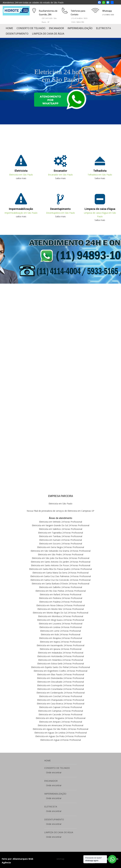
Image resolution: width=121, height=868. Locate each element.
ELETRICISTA (103, 28)
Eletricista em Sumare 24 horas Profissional (61, 540)
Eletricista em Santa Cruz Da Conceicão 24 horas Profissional (60, 580)
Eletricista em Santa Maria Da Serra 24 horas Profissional (60, 573)
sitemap (60, 859)
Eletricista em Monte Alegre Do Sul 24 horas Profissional (60, 613)
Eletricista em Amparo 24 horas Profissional (61, 722)
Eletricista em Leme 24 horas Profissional (60, 631)
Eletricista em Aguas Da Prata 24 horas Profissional (61, 736)
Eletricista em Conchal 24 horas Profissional (61, 696)
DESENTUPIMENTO (17, 34)
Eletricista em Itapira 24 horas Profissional (60, 642)
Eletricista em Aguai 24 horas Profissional (61, 740)
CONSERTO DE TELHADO (31, 28)
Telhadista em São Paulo (100, 175)
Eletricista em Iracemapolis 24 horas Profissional (60, 645)
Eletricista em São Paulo (21, 175)
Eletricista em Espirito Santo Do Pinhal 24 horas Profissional (60, 667)
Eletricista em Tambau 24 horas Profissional (61, 536)
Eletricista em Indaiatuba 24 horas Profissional (61, 653)
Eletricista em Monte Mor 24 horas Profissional (61, 609)
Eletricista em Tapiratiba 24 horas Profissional (60, 533)
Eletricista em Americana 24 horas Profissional (60, 725)
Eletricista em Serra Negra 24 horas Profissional (61, 547)
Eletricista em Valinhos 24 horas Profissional (61, 529)
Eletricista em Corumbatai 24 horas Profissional (61, 689)
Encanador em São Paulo (60, 175)
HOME (9, 28)
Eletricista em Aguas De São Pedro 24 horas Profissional (60, 729)
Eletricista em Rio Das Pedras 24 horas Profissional (61, 591)
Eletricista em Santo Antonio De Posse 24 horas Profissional (61, 565)
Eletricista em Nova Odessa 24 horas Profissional (61, 605)
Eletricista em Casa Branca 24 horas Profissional (61, 704)
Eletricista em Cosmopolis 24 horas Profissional (60, 685)
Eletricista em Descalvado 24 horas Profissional (61, 682)
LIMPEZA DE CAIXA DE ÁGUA (48, 34)
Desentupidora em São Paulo (60, 213)
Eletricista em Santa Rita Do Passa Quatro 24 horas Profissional (60, 569)
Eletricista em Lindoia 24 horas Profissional (60, 627)
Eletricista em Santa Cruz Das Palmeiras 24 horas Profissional (61, 576)
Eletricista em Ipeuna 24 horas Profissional (61, 649)
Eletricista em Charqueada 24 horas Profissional (61, 700)
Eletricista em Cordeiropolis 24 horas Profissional (61, 693)
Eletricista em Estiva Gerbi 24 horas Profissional (61, 664)
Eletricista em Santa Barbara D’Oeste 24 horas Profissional (60, 584)
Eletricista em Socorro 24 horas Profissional (61, 544)
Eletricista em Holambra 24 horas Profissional (61, 660)
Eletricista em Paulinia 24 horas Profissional (61, 602)
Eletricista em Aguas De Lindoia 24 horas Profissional (61, 733)
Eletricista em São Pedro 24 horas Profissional (61, 554)
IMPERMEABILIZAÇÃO (80, 28)
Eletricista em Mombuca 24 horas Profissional (61, 616)
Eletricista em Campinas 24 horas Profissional (61, 711)
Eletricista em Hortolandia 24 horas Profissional (61, 656)
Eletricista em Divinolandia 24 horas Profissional (60, 678)
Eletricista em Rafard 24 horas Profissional (60, 594)
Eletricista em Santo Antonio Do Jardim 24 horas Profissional (61, 562)
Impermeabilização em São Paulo (21, 213)
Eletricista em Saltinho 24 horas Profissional (61, 587)
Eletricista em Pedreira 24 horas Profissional (61, 598)
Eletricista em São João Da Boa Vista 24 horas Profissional (61, 558)
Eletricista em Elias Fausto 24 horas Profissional (61, 674)
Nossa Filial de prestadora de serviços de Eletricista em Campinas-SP (60, 511)
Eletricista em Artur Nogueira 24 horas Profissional (61, 718)
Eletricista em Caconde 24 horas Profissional (60, 714)
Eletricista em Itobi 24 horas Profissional (60, 634)
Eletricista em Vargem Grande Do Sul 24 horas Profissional (61, 525)
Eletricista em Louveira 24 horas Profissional (61, 624)
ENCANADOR (56, 28)
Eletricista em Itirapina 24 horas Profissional (61, 638)
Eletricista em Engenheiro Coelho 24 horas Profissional (60, 671)
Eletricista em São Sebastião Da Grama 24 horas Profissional (61, 551)
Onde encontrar (54, 772)
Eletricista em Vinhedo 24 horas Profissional (61, 522)
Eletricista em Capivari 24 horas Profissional (60, 707)
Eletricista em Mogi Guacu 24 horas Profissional (61, 620)
